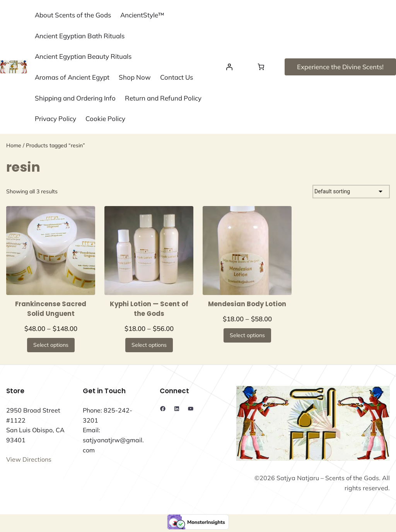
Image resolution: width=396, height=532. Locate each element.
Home (14, 145)
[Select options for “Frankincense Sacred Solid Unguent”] (51, 345)
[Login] (229, 67)
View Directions (29, 459)
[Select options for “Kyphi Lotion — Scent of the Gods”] (149, 345)
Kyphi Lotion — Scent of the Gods (149, 309)
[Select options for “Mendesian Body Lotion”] (247, 335)
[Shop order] (351, 192)
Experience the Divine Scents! (340, 67)
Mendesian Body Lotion (247, 304)
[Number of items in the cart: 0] (261, 67)
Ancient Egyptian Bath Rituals (80, 36)
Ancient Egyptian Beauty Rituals (83, 56)
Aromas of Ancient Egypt (72, 77)
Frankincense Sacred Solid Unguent (51, 309)
